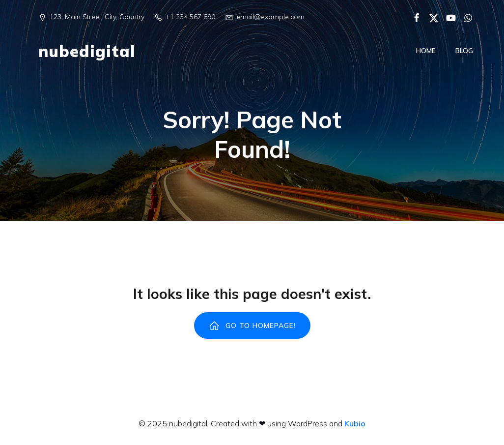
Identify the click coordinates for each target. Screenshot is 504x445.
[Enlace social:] (413, 17)
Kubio (355, 424)
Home (426, 51)
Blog (464, 51)
